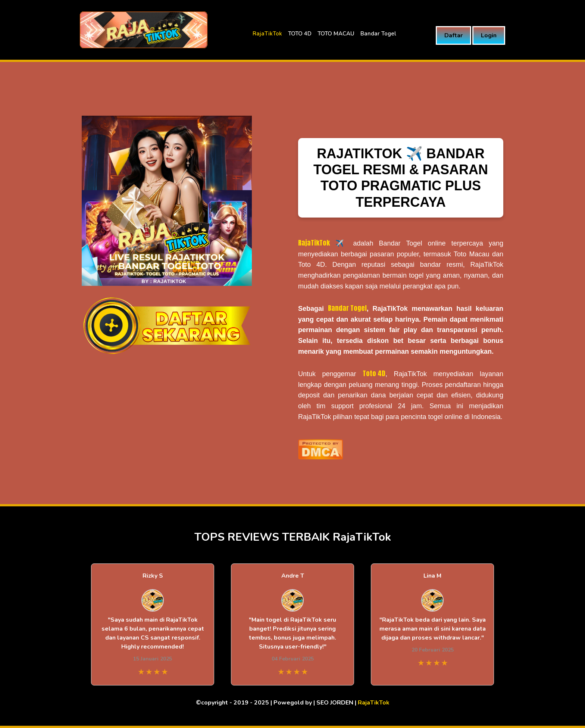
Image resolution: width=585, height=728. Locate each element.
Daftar (453, 35)
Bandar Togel (378, 34)
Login (489, 35)
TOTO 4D (300, 34)
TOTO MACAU (336, 34)
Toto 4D (374, 373)
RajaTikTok (267, 34)
